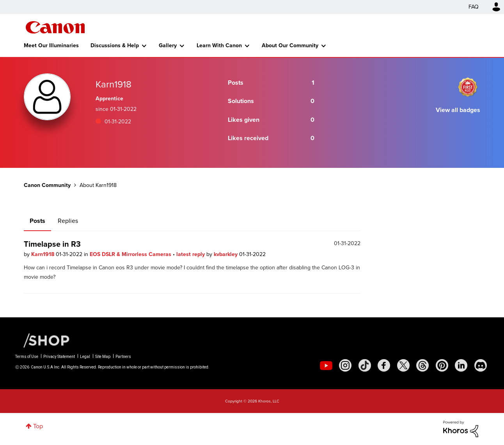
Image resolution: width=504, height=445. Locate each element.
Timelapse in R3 (52, 244)
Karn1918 (43, 254)
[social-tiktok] (365, 365)
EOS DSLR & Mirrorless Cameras (131, 254)
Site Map (103, 357)
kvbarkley (226, 254)
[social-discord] (481, 365)
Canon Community (55, 27)
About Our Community (290, 45)
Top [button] (38, 426)
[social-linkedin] (461, 365)
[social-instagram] (345, 365)
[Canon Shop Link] (43, 340)
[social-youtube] (326, 365)
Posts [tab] (37, 221)
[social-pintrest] (442, 365)
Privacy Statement (59, 357)
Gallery (168, 45)
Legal (85, 357)
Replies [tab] (68, 221)
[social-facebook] (384, 365)
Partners (123, 357)
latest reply (191, 254)
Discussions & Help (115, 45)
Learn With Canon (219, 45)
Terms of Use (27, 357)
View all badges (458, 110)
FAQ (474, 7)
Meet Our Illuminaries (51, 45)
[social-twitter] (403, 365)
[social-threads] (422, 365)
